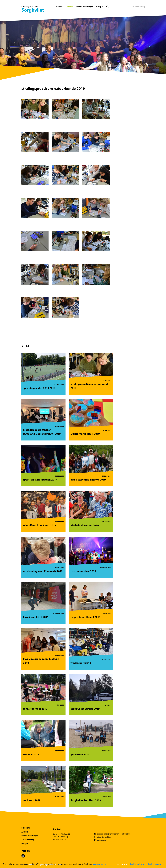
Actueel (70, 7)
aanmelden (102, 840)
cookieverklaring (99, 864)
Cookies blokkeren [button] (137, 864)
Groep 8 (100, 7)
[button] (107, 864)
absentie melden (104, 837)
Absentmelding (138, 7)
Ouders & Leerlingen (85, 7)
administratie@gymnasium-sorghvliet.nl (113, 834)
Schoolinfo (59, 7)
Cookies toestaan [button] (155, 864)
